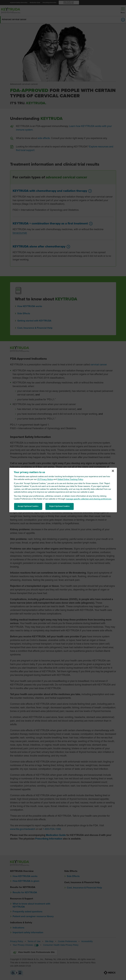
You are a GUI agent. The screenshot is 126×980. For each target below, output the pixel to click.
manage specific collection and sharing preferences (89, 499)
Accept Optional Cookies (28, 506)
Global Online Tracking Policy (70, 479)
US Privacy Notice (45, 479)
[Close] (113, 471)
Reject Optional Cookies (59, 506)
